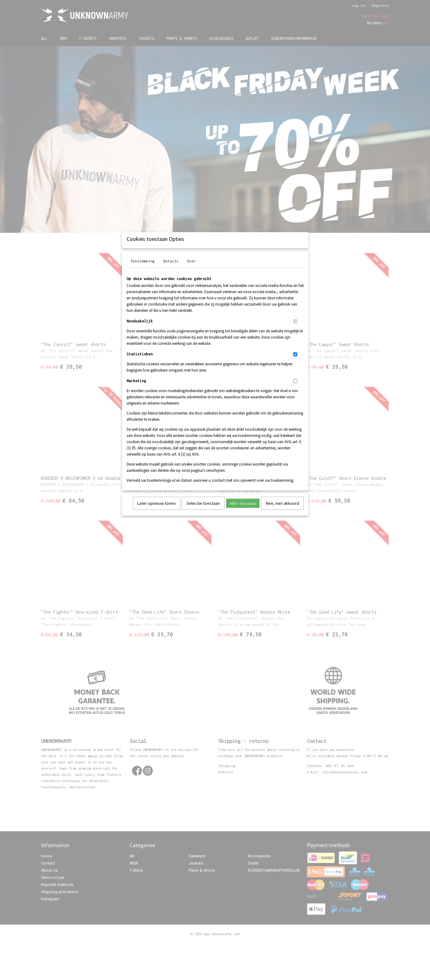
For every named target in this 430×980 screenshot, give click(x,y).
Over (192, 269)
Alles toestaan (243, 511)
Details (171, 269)
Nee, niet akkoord (282, 511)
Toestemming (143, 269)
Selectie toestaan (203, 511)
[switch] (295, 329)
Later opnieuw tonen (157, 511)
